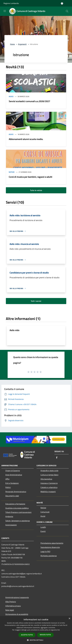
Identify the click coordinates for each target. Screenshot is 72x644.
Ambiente (9, 516)
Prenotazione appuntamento (52, 543)
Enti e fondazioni (12, 483)
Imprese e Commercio (49, 483)
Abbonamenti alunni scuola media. (26, 139)
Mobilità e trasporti (48, 492)
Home (12, 44)
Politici (8, 487)
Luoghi (43, 527)
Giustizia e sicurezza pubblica (17, 508)
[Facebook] (57, 458)
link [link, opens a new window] (58, 630)
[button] (36, 640)
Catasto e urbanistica (49, 487)
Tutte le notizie (36, 190)
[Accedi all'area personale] (62, 3)
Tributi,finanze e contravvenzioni (18, 512)
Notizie (12, 172)
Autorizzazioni (11, 525)
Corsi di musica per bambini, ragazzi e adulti (30, 177)
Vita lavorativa (46, 479)
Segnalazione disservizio (50, 547)
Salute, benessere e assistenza (18, 521)
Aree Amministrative (14, 475)
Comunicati (45, 512)
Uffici (7, 479)
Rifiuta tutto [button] (45, 635)
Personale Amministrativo (16, 492)
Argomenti (22, 44)
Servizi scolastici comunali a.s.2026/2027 (29, 101)
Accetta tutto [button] (27, 635)
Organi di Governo (13, 471)
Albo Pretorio (11, 602)
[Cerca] (67, 11)
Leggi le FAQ (45, 551)
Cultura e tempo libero (49, 475)
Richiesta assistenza (49, 556)
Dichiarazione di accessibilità (17, 614)
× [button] (69, 619)
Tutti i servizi (36, 301)
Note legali (10, 610)
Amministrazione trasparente (17, 597)
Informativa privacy (13, 606)
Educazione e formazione (15, 504)
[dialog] (36, 630)
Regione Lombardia (11, 3)
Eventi (43, 531)
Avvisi (11, 96)
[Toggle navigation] (5, 11)
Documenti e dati (12, 496)
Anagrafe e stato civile (49, 471)
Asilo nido (15, 330)
